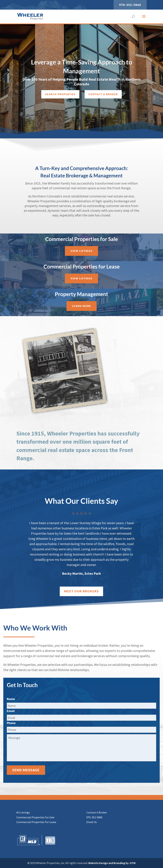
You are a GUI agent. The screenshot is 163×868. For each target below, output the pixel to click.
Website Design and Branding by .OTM (112, 863)
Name (12, 699)
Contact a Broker (103, 95)
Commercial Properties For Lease (36, 822)
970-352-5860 (130, 5)
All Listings (23, 812)
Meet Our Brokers (81, 591)
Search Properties (60, 95)
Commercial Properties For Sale (35, 817)
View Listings (81, 251)
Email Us (92, 822)
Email (12, 711)
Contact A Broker (97, 812)
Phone (13, 723)
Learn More (82, 306)
